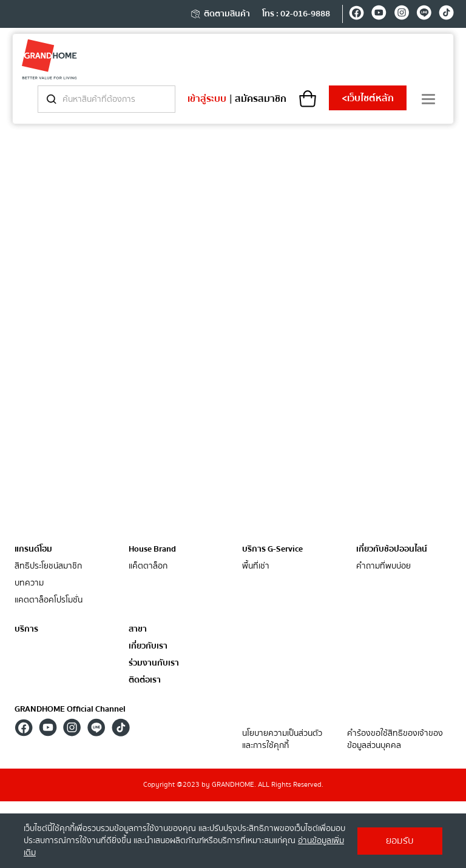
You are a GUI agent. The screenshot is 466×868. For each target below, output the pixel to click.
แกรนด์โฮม (33, 549)
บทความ (29, 583)
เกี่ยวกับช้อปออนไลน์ (392, 549)
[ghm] (49, 59)
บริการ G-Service (272, 549)
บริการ (26, 629)
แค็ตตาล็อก (148, 566)
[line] (424, 15)
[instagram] (401, 15)
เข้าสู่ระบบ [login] (207, 99)
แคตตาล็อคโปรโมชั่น (49, 600)
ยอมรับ (400, 841)
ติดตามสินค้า (220, 14)
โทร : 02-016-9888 (296, 14)
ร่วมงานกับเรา (154, 663)
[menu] (428, 99)
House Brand (152, 549)
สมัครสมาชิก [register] (261, 99)
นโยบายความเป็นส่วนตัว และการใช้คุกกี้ (282, 740)
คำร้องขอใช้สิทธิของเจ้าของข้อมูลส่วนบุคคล (395, 740)
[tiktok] (446, 15)
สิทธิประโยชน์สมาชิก (48, 566)
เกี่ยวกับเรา (148, 646)
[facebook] (356, 15)
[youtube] (379, 15)
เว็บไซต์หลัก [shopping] (368, 98)
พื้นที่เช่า (256, 566)
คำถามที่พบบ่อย (383, 566)
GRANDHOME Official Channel (70, 709)
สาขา (138, 629)
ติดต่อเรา (145, 680)
